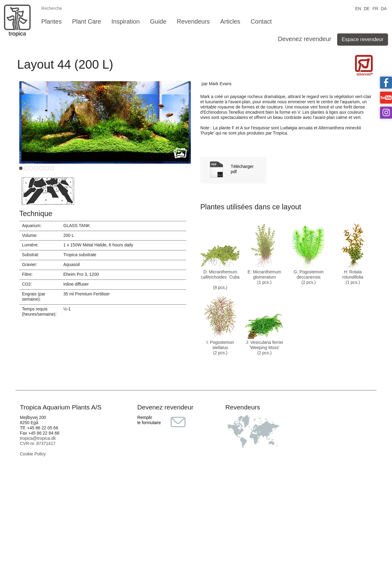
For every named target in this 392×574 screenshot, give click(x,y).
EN (358, 8)
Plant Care (87, 21)
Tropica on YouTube (386, 98)
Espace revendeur (363, 39)
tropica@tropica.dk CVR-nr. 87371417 (38, 441)
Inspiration (126, 21)
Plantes (52, 21)
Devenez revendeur (305, 39)
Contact (261, 21)
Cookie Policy (33, 454)
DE (367, 8)
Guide (158, 21)
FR (375, 8)
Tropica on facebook (386, 83)
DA (384, 8)
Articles (230, 21)
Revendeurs (193, 21)
